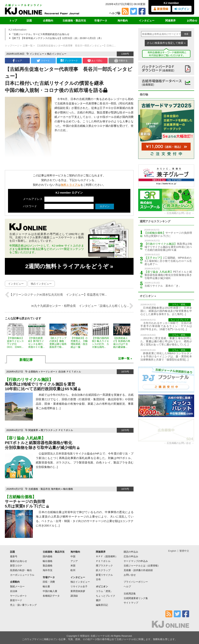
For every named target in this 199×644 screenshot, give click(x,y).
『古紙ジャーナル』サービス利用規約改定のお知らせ (40, 34)
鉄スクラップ (103, 570)
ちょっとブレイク (106, 596)
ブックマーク (69, 61)
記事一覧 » (125, 358)
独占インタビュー (57, 54)
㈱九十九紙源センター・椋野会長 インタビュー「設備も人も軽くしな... (82, 306)
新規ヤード (16, 600)
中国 (73, 556)
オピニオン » (148, 296)
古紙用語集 (130, 594)
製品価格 (48, 566)
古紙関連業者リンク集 (136, 598)
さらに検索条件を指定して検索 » (166, 43)
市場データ (101, 21)
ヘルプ (115, 13)
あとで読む (95, 61)
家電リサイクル (104, 575)
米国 (73, 566)
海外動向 (123, 21)
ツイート (43, 61)
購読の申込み (131, 552)
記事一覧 (28, 46)
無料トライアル (71, 185)
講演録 (74, 596)
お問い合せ (130, 575)
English (172, 551)
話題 (29, 21)
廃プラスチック (49, 430)
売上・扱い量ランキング (23, 605)
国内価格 (48, 556)
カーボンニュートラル (22, 575)
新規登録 (161, 9)
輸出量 (46, 586)
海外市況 (48, 570)
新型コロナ (16, 566)
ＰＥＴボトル (74, 372)
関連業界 (170, 21)
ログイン (182, 9)
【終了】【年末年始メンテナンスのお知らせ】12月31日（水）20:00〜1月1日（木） (57, 38)
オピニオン (102, 586)
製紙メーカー (17, 586)
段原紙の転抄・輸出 (21, 570)
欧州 (73, 570)
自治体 (62, 372)
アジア (74, 561)
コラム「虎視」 (104, 591)
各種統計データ (51, 596)
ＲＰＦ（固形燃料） (107, 556)
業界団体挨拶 (78, 591)
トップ (13, 21)
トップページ (12, 46)
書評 (98, 600)
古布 (98, 579)
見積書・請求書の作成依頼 (138, 570)
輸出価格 (68, 489)
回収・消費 (49, 582)
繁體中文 (184, 551)
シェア (17, 61)
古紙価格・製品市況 (74, 21)
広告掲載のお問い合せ (179, 213)
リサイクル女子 (79, 586)
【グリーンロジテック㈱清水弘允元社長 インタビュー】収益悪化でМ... (56, 295)
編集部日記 (102, 605)
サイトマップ (131, 603)
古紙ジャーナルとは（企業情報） (142, 566)
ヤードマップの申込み (136, 561)
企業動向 (48, 21)
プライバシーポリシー (136, 582)
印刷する (121, 61)
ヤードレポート (49, 372)
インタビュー (147, 21)
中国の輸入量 (50, 591)
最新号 (14, 556)
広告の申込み (131, 556)
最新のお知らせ (19, 561)
